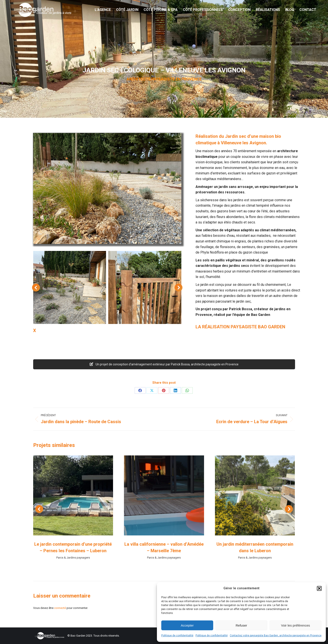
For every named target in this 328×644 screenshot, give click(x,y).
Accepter (187, 625)
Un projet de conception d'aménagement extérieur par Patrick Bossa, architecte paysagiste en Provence (164, 364)
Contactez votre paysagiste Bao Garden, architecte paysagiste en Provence (276, 635)
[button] (319, 588)
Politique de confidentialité (177, 635)
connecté (60, 608)
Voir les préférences (296, 625)
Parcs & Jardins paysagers (73, 558)
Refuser (241, 625)
